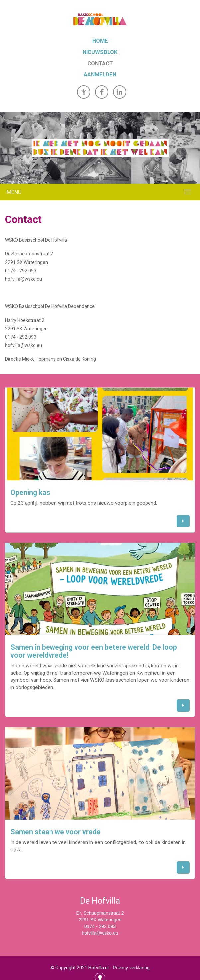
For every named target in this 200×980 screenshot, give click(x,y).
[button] (183, 521)
